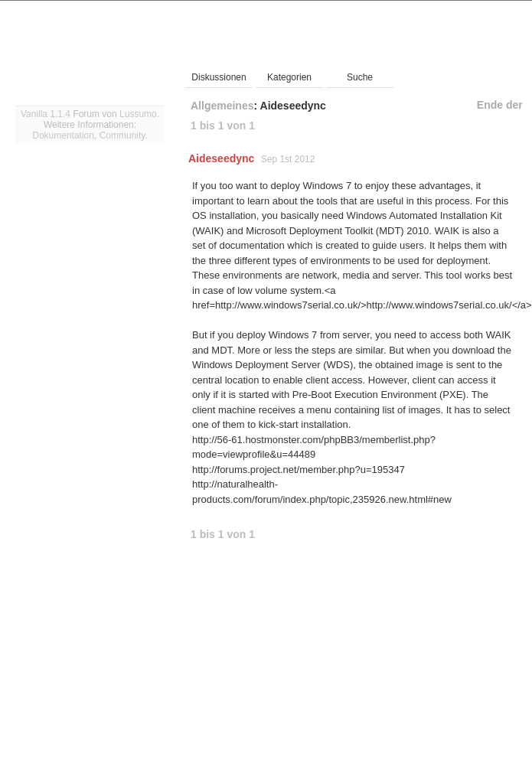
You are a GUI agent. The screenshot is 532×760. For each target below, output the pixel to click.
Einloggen (497, 13)
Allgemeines (222, 106)
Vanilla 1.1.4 (46, 114)
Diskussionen (219, 77)
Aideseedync (221, 158)
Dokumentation (63, 135)
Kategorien (289, 77)
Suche (360, 77)
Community (122, 135)
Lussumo (138, 114)
